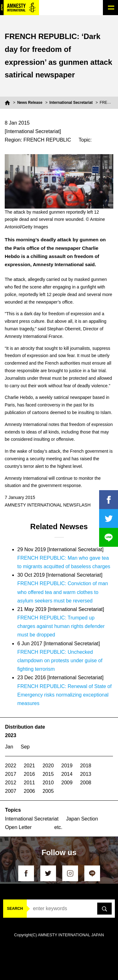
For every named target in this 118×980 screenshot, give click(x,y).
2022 (11, 766)
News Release (30, 103)
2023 (11, 735)
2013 (86, 774)
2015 (48, 774)
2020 (48, 766)
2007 (11, 791)
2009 (67, 783)
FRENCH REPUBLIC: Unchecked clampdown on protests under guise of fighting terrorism (60, 661)
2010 (48, 783)
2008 (86, 783)
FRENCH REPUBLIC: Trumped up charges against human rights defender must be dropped (61, 626)
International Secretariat (71, 103)
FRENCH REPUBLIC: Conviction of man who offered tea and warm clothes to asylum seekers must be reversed (63, 592)
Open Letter (18, 827)
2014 (67, 774)
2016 (30, 774)
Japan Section (82, 819)
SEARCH (15, 909)
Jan (9, 747)
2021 (30, 766)
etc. (59, 827)
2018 (86, 766)
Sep (25, 747)
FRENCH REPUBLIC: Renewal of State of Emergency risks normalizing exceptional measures (65, 695)
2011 (30, 783)
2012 (11, 783)
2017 (11, 774)
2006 (30, 791)
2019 (67, 766)
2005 (48, 791)
